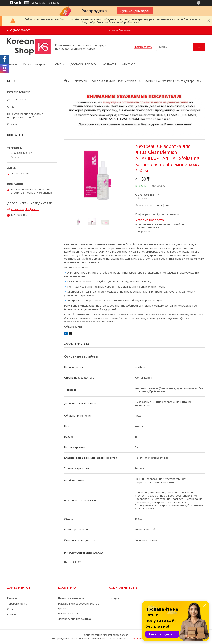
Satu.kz (124, 635)
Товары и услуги (17, 604)
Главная (12, 64)
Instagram (115, 598)
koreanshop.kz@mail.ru (25, 209)
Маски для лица (68, 613)
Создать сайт (39, 3)
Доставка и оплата (19, 99)
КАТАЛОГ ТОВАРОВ (19, 92)
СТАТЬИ (60, 64)
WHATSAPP (129, 64)
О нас (11, 107)
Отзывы (12, 124)
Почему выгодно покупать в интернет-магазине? (25, 115)
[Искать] (199, 47)
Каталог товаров (34, 64)
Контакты (13, 614)
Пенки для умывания (71, 598)
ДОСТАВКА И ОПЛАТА (83, 64)
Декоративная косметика (74, 619)
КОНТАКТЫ (109, 64)
